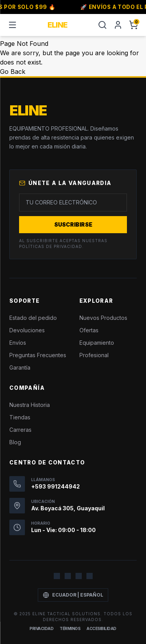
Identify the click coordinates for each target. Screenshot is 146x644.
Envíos (18, 343)
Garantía (20, 367)
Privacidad (41, 628)
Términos (70, 628)
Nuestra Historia (30, 405)
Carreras (20, 430)
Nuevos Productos (103, 318)
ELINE (57, 25)
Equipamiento (97, 343)
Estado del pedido (33, 318)
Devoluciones (27, 330)
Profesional (94, 355)
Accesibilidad (101, 628)
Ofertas (89, 330)
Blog (15, 442)
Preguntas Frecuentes (38, 355)
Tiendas (20, 417)
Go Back (13, 72)
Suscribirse (73, 224)
